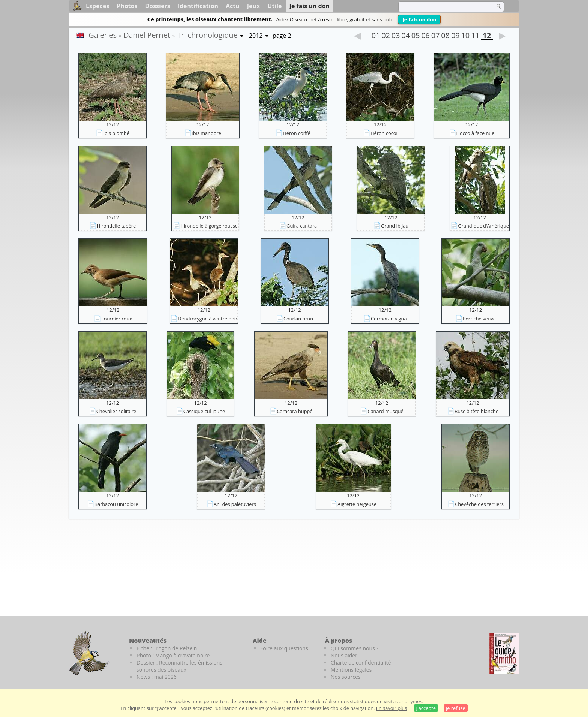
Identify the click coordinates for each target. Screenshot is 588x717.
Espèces (97, 6)
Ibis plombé (116, 133)
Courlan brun (298, 319)
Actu (233, 6)
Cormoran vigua (389, 319)
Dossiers (157, 6)
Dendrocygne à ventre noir (208, 319)
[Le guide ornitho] (504, 653)
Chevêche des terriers (479, 504)
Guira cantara (302, 226)
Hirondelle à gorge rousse (209, 226)
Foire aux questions (284, 648)
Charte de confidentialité (361, 662)
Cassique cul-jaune (204, 411)
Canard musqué (385, 411)
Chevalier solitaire (116, 411)
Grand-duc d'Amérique (483, 226)
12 (487, 36)
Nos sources (346, 677)
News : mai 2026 (157, 677)
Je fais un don (419, 19)
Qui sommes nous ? (355, 648)
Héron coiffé (297, 133)
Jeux (254, 6)
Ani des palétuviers (235, 504)
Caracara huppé (295, 411)
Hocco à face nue (475, 133)
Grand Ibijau (395, 226)
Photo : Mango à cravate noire (173, 655)
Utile (274, 6)
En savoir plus (391, 708)
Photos (127, 6)
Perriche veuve (479, 319)
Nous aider (344, 655)
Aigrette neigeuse (357, 504)
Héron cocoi (384, 133)
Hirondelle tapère (116, 226)
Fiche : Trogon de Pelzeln (167, 648)
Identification (198, 6)
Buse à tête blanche (476, 411)
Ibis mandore (206, 133)
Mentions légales (351, 670)
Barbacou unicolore (116, 504)
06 (425, 36)
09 (455, 36)
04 (405, 36)
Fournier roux (117, 319)
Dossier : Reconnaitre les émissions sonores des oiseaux (179, 666)
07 (435, 36)
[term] (442, 7)
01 (376, 36)
